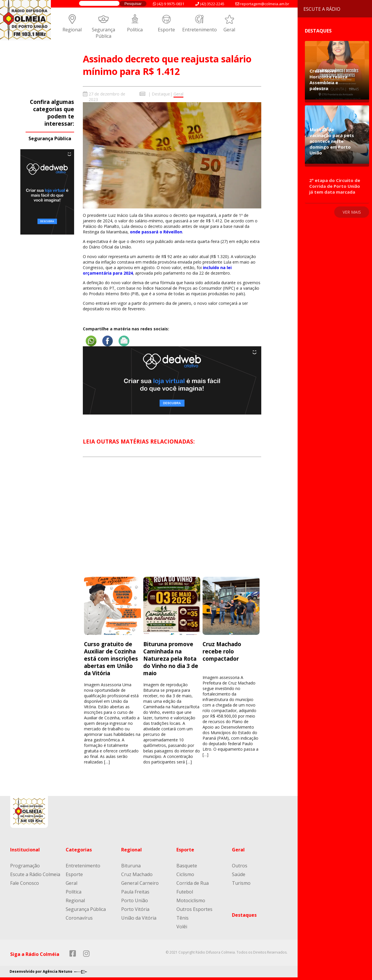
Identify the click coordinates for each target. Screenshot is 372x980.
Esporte (166, 30)
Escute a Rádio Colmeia (35, 874)
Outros (240, 865)
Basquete (187, 865)
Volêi (182, 926)
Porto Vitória (135, 909)
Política (135, 30)
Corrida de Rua (193, 883)
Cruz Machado (137, 874)
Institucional (25, 849)
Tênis (183, 918)
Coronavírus (79, 918)
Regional (72, 30)
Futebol (185, 891)
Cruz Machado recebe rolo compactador (222, 651)
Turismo (241, 883)
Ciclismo (185, 874)
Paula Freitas (135, 891)
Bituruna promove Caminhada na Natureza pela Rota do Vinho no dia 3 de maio (171, 658)
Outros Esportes (194, 909)
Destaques (244, 915)
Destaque (161, 94)
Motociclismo (191, 900)
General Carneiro (140, 883)
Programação (25, 865)
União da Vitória (139, 918)
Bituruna (131, 865)
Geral (229, 30)
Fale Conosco (25, 883)
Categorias (79, 849)
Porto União (135, 900)
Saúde (239, 874)
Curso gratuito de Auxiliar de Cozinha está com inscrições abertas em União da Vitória (111, 658)
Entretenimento (200, 30)
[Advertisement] (172, 522)
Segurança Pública (103, 33)
